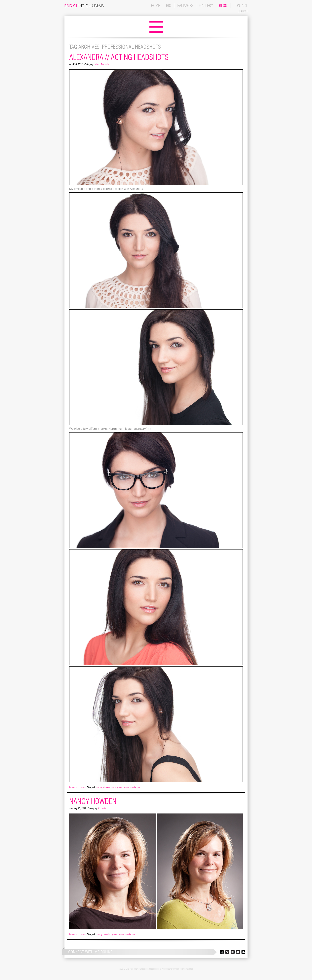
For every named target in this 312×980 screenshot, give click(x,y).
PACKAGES (185, 5)
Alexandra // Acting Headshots (119, 57)
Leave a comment (78, 787)
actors (99, 787)
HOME (156, 5)
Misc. (97, 64)
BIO (169, 5)
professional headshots (129, 787)
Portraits (105, 64)
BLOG (223, 5)
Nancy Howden (93, 801)
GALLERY (206, 5)
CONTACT (240, 5)
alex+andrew (110, 787)
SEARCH (243, 11)
